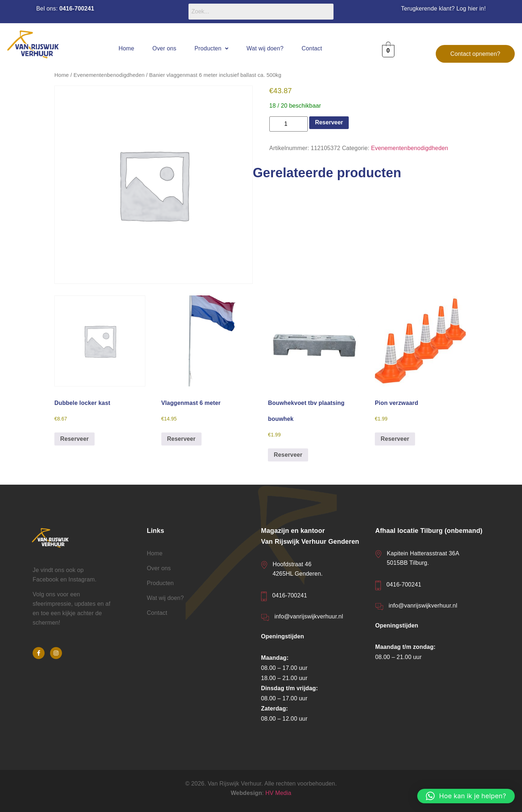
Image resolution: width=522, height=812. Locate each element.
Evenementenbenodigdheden (109, 75)
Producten (212, 48)
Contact (312, 48)
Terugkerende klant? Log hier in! (443, 9)
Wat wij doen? (265, 48)
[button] (212, 48)
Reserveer (329, 122)
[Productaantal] (289, 124)
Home (126, 48)
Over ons (164, 48)
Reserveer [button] (74, 439)
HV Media (278, 793)
